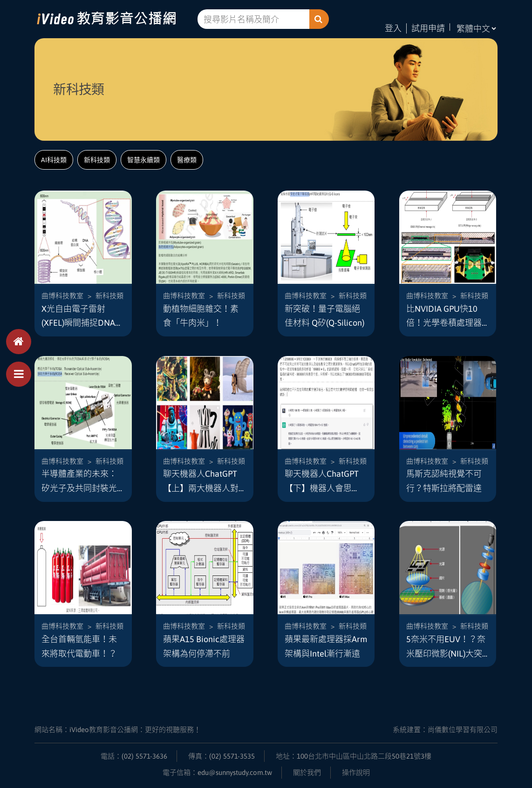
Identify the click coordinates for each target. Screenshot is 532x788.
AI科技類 (54, 160)
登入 (393, 28)
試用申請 (428, 28)
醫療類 (187, 160)
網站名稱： (118, 730)
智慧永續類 (143, 160)
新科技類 (97, 160)
